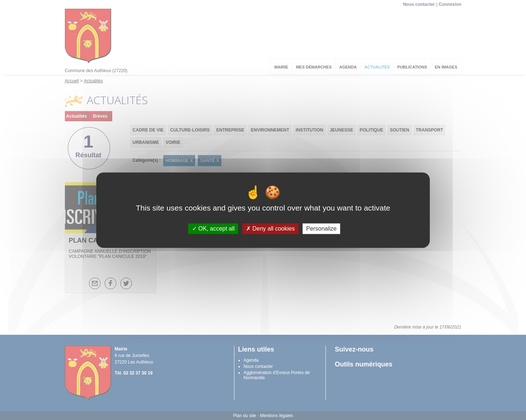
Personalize (322, 229)
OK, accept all (213, 229)
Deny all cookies (270, 229)
